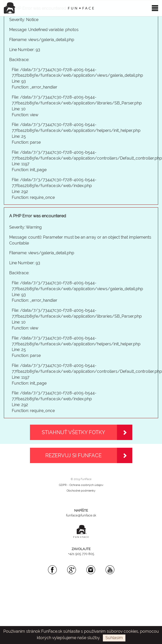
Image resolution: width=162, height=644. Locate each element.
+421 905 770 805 (81, 554)
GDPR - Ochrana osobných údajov (81, 485)
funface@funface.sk (81, 515)
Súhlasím (114, 638)
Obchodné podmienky (81, 491)
